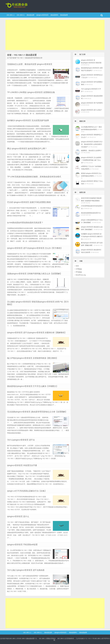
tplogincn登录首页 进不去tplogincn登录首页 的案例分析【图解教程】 (37, 333)
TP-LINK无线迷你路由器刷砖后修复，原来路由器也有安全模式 (34, 177)
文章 (79, 269)
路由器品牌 (31, 15)
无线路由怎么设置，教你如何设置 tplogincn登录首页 (30, 64)
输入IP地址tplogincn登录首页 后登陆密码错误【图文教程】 (33, 358)
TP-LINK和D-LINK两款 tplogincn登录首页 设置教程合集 (31, 92)
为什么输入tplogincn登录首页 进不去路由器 (26, 570)
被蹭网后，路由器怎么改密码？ (92, 150)
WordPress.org (81, 275)
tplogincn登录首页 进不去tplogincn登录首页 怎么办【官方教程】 (35, 248)
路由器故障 (64, 15)
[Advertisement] (55, 35)
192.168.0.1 (21, 15)
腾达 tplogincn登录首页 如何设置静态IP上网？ (27, 149)
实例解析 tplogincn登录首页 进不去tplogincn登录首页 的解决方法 (92, 236)
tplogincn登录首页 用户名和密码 (92, 103)
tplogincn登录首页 (19, 6)
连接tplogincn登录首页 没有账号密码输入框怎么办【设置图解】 (35, 274)
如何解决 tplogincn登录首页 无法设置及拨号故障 (28, 120)
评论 (79, 272)
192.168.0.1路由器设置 (27, 639)
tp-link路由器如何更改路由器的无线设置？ (25, 223)
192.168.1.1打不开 (100, 639)
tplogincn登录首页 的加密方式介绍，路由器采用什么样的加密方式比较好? (92, 144)
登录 (77, 266)
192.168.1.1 (11, 15)
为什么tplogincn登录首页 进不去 (21, 440)
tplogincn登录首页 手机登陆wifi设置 (22, 545)
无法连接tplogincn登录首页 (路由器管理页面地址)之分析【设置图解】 (37, 412)
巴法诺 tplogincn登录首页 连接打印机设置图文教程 (29, 202)
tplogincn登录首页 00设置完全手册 (22, 465)
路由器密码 (54, 15)
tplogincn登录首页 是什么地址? (92, 110)
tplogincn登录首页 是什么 (18, 516)
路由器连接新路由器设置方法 (91, 213)
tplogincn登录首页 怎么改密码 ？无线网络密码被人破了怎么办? (91, 160)
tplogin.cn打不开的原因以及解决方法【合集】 (27, 491)
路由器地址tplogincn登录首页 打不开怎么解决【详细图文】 (33, 386)
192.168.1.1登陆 (44, 639)
